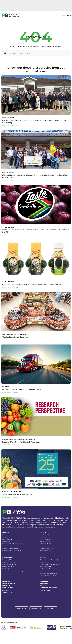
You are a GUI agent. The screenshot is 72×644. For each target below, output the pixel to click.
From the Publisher (46, 539)
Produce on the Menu (47, 548)
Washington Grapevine (47, 535)
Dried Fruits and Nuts (9, 562)
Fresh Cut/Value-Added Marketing (13, 571)
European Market (45, 541)
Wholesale (6, 546)
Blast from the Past (8, 539)
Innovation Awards (46, 566)
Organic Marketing (8, 566)
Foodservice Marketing (9, 564)
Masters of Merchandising (10, 548)
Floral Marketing (7, 569)
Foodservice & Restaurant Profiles (12, 544)
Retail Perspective (45, 550)
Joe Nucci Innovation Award (48, 573)
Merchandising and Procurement (12, 550)
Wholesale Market (45, 544)
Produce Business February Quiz (50, 560)
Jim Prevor (43, 537)
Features (5, 535)
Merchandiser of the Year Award (50, 571)
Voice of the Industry (46, 546)
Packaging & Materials (9, 560)
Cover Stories (6, 537)
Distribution (6, 541)
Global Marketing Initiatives (48, 575)
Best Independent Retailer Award (50, 564)
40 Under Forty (45, 562)
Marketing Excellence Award (49, 569)
